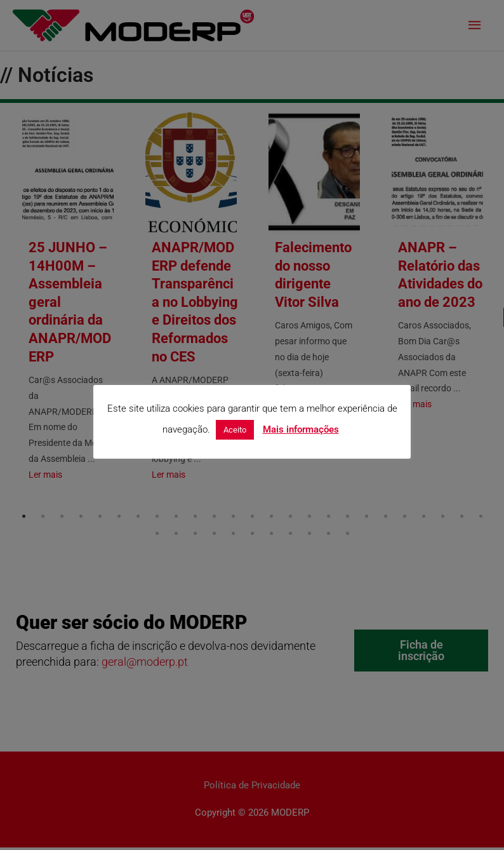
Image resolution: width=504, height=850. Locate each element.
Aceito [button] (235, 430)
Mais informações (301, 429)
